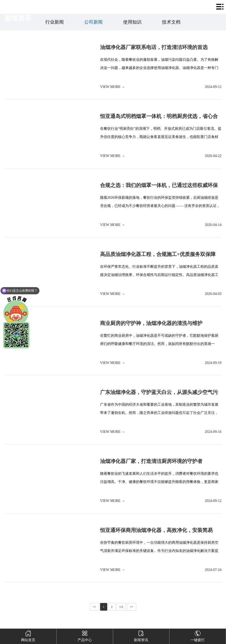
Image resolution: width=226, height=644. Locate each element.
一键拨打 (198, 635)
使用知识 (132, 22)
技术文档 (171, 22)
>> (132, 607)
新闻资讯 (141, 635)
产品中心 (85, 635)
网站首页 (28, 635)
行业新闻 (55, 22)
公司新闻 (93, 22)
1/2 (121, 607)
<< (94, 607)
